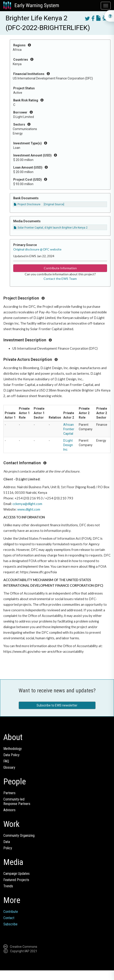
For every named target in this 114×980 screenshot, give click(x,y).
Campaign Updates (16, 874)
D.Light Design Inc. (68, 445)
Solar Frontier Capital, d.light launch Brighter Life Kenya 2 (51, 228)
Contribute (11, 912)
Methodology (13, 749)
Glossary (9, 767)
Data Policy (11, 755)
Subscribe (10, 924)
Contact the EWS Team (60, 279)
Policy (8, 848)
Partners (9, 793)
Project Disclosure (27, 204)
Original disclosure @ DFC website (37, 249)
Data (7, 842)
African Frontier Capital (69, 429)
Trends (8, 886)
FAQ (6, 761)
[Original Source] (54, 204)
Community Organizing (19, 836)
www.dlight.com (29, 509)
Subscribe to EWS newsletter (57, 705)
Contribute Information (60, 268)
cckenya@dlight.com (27, 504)
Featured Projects (16, 880)
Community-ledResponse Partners (17, 801)
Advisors (9, 810)
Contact (9, 918)
